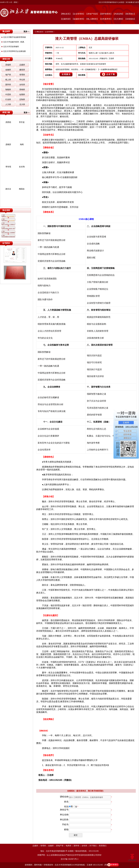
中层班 (8, 95)
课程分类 (6, 59)
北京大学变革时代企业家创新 (13, 51)
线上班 (8, 80)
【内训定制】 (118, 14)
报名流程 (6, 210)
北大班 (22, 104)
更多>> (26, 32)
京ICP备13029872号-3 (69, 859)
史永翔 (22, 167)
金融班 (8, 70)
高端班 (8, 65)
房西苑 (8, 122)
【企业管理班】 (78, 14)
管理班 (22, 75)
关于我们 (93, 846)
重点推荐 (6, 31)
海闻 (22, 144)
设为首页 (136, 2)
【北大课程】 (118, 19)
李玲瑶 (8, 167)
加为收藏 (129, 2)
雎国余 (22, 189)
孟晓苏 (8, 144)
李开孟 (22, 122)
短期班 (22, 95)
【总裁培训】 (66, 19)
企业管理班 (49, 32)
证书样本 (6, 243)
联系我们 (103, 846)
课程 (100, 422)
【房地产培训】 (92, 14)
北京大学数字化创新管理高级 (13, 37)
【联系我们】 (130, 14)
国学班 (8, 85)
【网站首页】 (66, 14)
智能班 (8, 90)
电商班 (69, 846)
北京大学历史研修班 (10, 47)
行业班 (8, 99)
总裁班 (22, 65)
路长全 (8, 189)
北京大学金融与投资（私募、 (13, 42)
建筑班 (22, 70)
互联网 (94, 268)
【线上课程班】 (92, 19)
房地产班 (60, 846)
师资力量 (6, 112)
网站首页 (40, 32)
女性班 (22, 85)
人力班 (8, 104)
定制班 (22, 99)
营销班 (22, 90)
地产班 (8, 75)
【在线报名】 (130, 19)
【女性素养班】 (106, 19)
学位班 (22, 80)
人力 (50, 310)
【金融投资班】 (78, 19)
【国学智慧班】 (106, 14)
